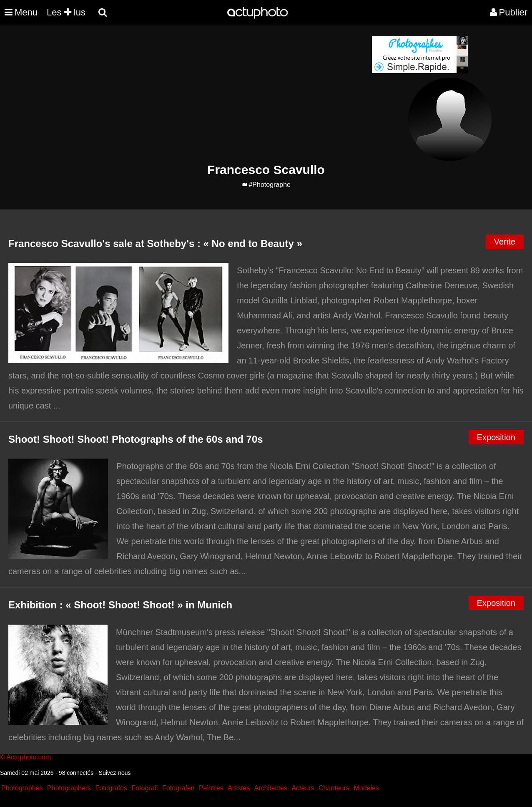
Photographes (22, 788)
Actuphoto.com (29, 757)
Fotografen (178, 788)
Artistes (239, 788)
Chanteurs (334, 788)
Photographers (69, 788)
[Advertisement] (216, 94)
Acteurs (303, 788)
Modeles (366, 788)
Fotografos (111, 788)
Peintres (211, 788)
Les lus (66, 12)
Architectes (271, 788)
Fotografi (144, 788)
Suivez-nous (115, 773)
